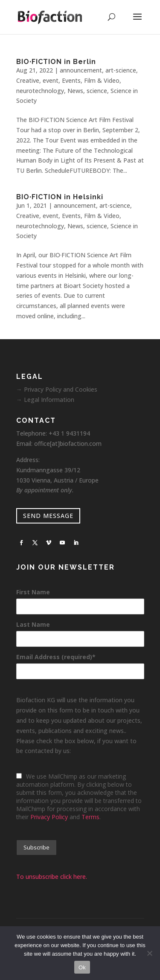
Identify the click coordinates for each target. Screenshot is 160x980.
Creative (28, 80)
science (97, 91)
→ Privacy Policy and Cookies (57, 389)
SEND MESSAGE (48, 516)
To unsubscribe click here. (52, 877)
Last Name (33, 624)
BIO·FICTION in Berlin (56, 62)
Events (71, 80)
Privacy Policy (49, 817)
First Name (33, 592)
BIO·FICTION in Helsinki (60, 197)
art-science (121, 70)
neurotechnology (40, 91)
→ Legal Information (45, 400)
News (75, 91)
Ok (82, 967)
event (51, 80)
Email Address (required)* (56, 657)
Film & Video (102, 80)
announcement (81, 70)
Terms (90, 817)
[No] (149, 953)
